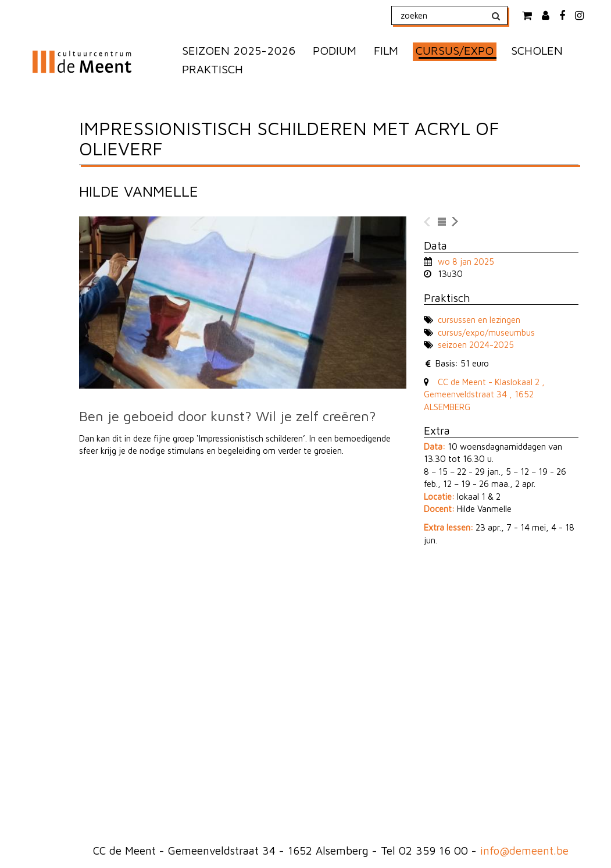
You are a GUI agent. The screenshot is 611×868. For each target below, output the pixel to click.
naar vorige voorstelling (428, 222)
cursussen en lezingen (479, 320)
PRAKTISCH (212, 69)
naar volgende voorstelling (456, 222)
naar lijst (442, 222)
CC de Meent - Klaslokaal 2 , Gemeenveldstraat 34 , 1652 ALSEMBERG (484, 394)
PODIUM (335, 50)
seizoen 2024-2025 (476, 345)
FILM (386, 50)
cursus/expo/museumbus (486, 332)
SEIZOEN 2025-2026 (239, 50)
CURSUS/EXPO (455, 50)
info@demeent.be (524, 851)
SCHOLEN (537, 50)
